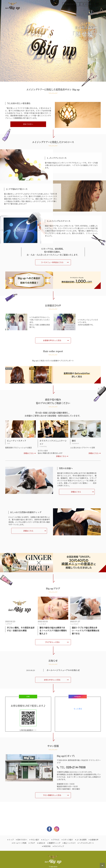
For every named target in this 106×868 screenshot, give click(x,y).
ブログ (32, 843)
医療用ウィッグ (55, 843)
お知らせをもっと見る (52, 680)
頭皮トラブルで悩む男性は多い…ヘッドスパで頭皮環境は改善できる (86, 631)
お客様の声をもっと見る (52, 340)
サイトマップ (59, 846)
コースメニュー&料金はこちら (52, 262)
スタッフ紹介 (68, 840)
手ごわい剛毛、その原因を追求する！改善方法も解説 (21, 629)
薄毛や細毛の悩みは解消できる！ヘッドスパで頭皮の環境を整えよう (53, 631)
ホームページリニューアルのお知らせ (63, 670)
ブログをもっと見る (52, 642)
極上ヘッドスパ (70, 843)
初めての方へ (28, 124)
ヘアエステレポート (87, 843)
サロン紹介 (35, 840)
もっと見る (78, 709)
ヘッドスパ (42, 624)
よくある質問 (81, 840)
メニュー (46, 840)
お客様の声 (94, 840)
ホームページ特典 (20, 843)
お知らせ (42, 843)
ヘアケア (9, 624)
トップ (11, 840)
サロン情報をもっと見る (52, 795)
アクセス (56, 840)
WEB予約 (47, 846)
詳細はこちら (30, 453)
